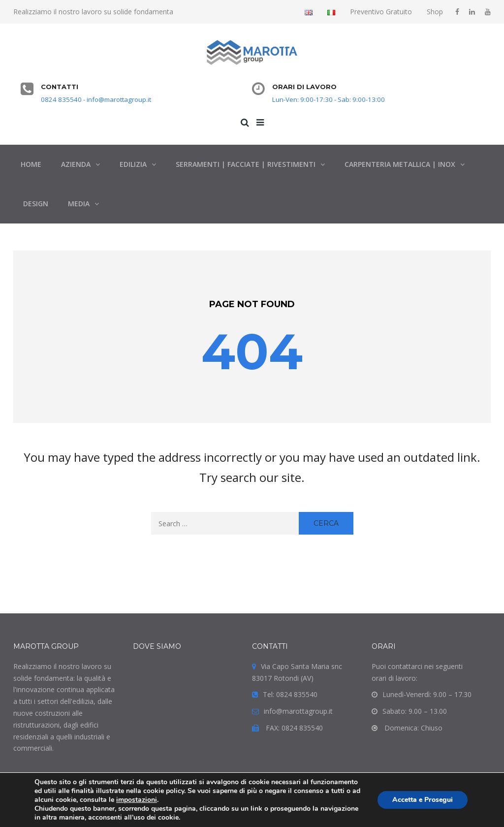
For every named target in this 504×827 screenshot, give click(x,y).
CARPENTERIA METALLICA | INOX (400, 164)
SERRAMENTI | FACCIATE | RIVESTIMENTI (246, 164)
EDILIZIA (133, 164)
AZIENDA (76, 164)
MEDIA (79, 204)
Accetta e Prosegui (423, 800)
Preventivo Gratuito (381, 12)
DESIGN (36, 204)
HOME (31, 164)
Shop (435, 12)
